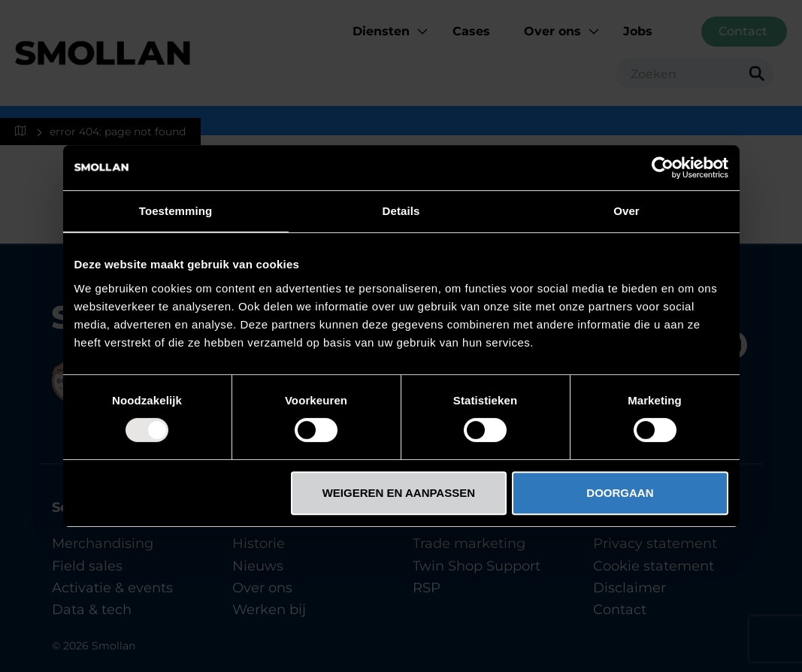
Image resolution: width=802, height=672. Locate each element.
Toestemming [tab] (176, 211)
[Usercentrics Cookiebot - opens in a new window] (663, 168)
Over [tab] (626, 211)
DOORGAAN (620, 493)
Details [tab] (401, 211)
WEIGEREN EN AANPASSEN (399, 493)
